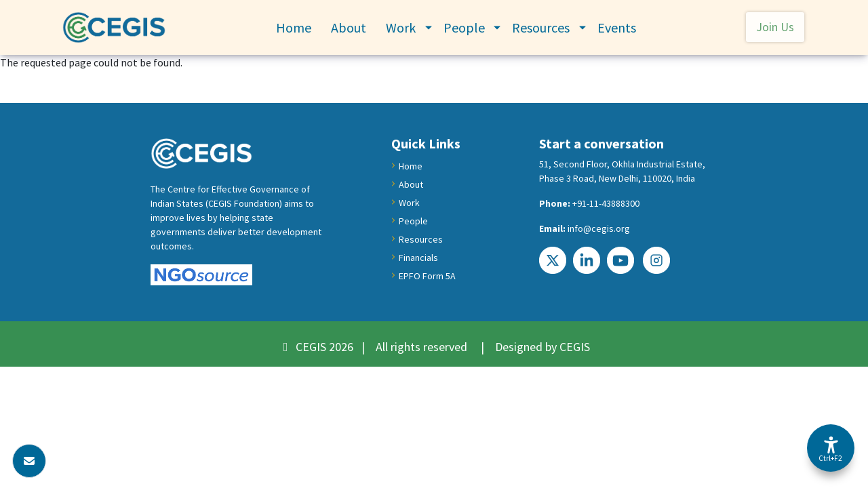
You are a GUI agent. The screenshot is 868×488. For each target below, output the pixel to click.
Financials (418, 258)
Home (294, 27)
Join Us (775, 27)
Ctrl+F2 (830, 458)
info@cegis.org (599, 228)
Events (617, 27)
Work (401, 27)
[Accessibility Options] (831, 448)
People (464, 27)
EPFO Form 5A (427, 276)
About (349, 27)
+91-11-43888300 (606, 203)
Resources (541, 27)
